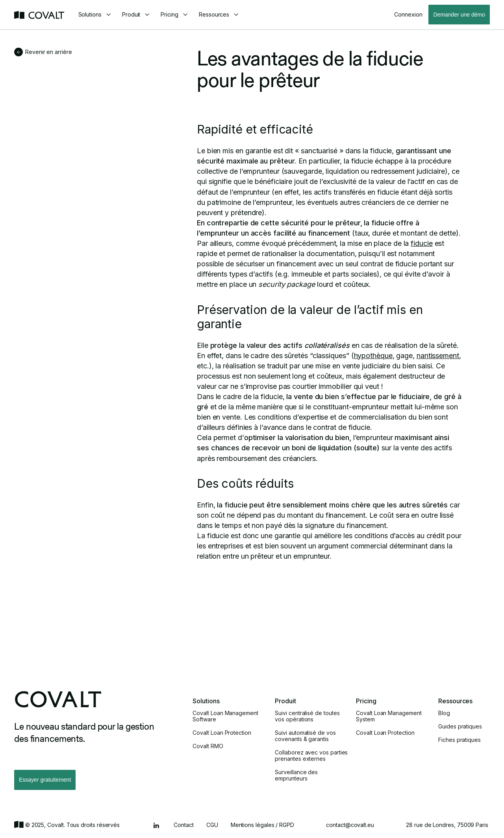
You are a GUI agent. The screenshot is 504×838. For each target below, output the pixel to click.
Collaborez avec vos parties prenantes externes (311, 756)
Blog (444, 713)
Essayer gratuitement (45, 780)
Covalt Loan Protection (222, 733)
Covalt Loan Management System (389, 716)
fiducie (422, 243)
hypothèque (373, 356)
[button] (95, 15)
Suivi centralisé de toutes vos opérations (307, 716)
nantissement (438, 356)
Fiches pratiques (460, 740)
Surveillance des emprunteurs (296, 775)
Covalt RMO (208, 746)
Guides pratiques (460, 727)
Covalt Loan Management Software (225, 716)
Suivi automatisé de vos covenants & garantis (305, 736)
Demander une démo (459, 15)
